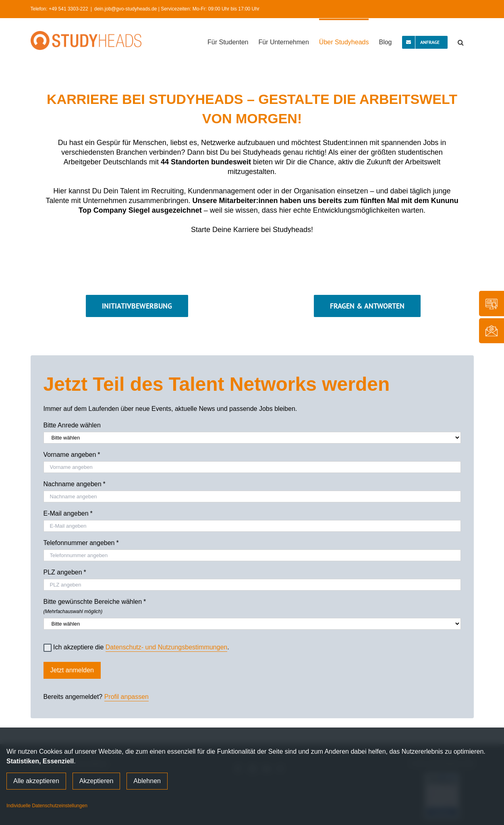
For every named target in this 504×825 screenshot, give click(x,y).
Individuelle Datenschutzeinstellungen (47, 806)
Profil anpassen (127, 697)
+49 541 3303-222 (68, 9)
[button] (461, 41)
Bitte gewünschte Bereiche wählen (252, 605)
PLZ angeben (65, 572)
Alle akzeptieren (36, 781)
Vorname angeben (72, 455)
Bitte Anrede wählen (72, 425)
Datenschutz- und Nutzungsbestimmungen (166, 647)
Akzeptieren (96, 781)
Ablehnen (147, 781)
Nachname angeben (75, 484)
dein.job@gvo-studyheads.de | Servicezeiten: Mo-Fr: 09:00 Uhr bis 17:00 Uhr (177, 9)
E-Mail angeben (68, 514)
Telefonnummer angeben (81, 543)
